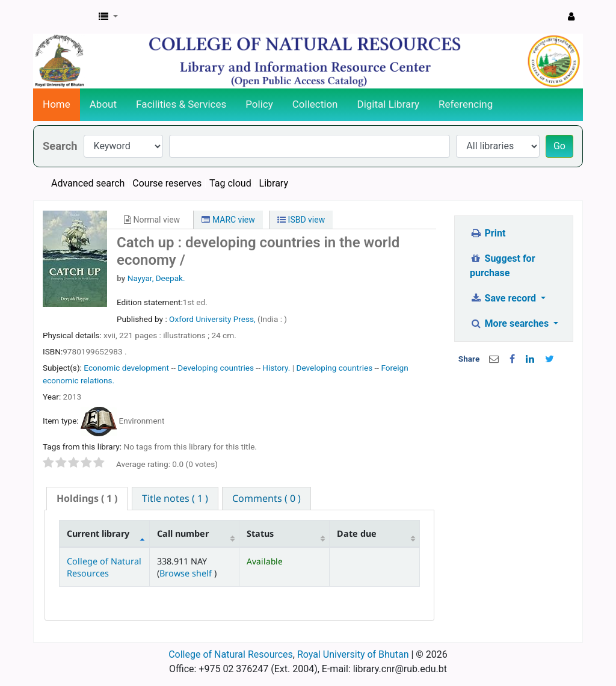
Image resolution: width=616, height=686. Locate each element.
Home (57, 104)
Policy (259, 104)
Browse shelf (187, 573)
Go (559, 146)
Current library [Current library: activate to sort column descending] (98, 533)
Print (488, 233)
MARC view (228, 220)
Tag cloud (230, 183)
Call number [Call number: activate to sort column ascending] (183, 533)
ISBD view (301, 220)
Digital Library (389, 104)
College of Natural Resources (104, 567)
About (103, 104)
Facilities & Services (181, 104)
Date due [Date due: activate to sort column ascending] (357, 533)
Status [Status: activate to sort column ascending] (260, 533)
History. (276, 368)
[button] (108, 17)
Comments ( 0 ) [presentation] (266, 498)
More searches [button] (510, 323)
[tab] (87, 499)
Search (60, 146)
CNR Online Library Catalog (64, 17)
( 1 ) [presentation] (87, 498)
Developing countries (216, 368)
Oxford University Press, (213, 319)
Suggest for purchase (503, 266)
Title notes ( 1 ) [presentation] (175, 498)
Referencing (466, 104)
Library (274, 183)
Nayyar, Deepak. (156, 278)
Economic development (126, 368)
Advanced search (88, 183)
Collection (315, 104)
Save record (504, 298)
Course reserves (167, 183)
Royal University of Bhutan (353, 654)
